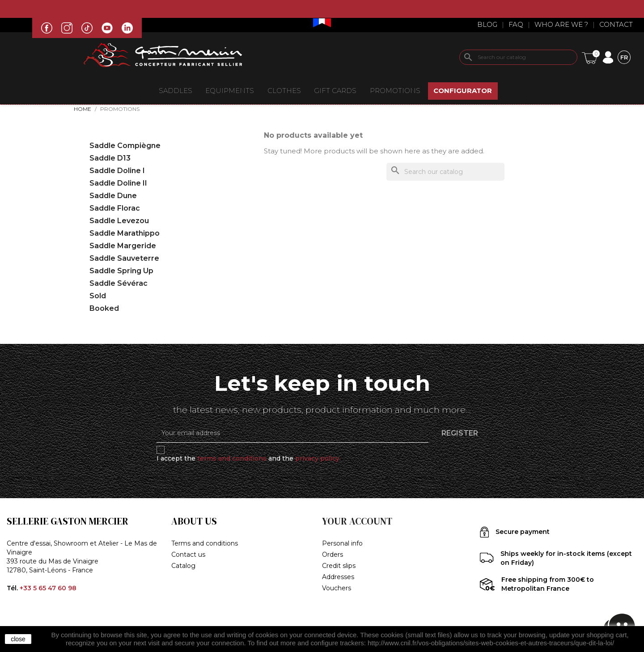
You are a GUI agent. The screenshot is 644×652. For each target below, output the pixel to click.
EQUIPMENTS (230, 91)
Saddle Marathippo (125, 233)
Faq (516, 24)
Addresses (338, 577)
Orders (333, 555)
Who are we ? (561, 24)
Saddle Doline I (117, 171)
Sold (98, 296)
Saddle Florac (115, 208)
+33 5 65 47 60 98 (48, 588)
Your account (357, 521)
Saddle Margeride (123, 246)
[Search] (518, 57)
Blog (487, 24)
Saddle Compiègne (125, 146)
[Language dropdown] (624, 57)
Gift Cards (335, 91)
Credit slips (339, 566)
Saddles (176, 91)
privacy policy (317, 458)
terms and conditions (232, 458)
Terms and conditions (205, 543)
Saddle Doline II (118, 183)
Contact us (188, 555)
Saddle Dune (113, 196)
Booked (104, 308)
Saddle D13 (110, 158)
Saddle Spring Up (121, 271)
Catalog (183, 566)
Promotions (395, 91)
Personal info (342, 543)
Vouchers (337, 588)
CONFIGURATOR (463, 91)
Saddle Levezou (119, 221)
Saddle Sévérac (119, 283)
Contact (616, 24)
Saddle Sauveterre (124, 258)
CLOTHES (284, 91)
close (18, 639)
